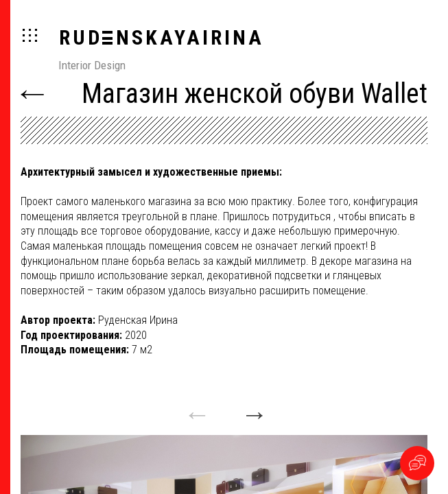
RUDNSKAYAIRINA (162, 37)
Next (253, 408)
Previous (195, 408)
